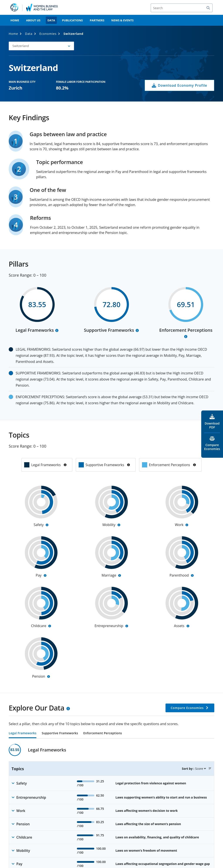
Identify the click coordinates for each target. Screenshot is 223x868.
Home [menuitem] (15, 20)
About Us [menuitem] (33, 20)
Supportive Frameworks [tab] (60, 733)
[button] (210, 768)
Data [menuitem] (51, 20)
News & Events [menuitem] (122, 20)
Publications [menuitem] (73, 20)
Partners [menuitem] (97, 20)
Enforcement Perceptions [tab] (102, 733)
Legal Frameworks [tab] (23, 733)
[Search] (182, 8)
